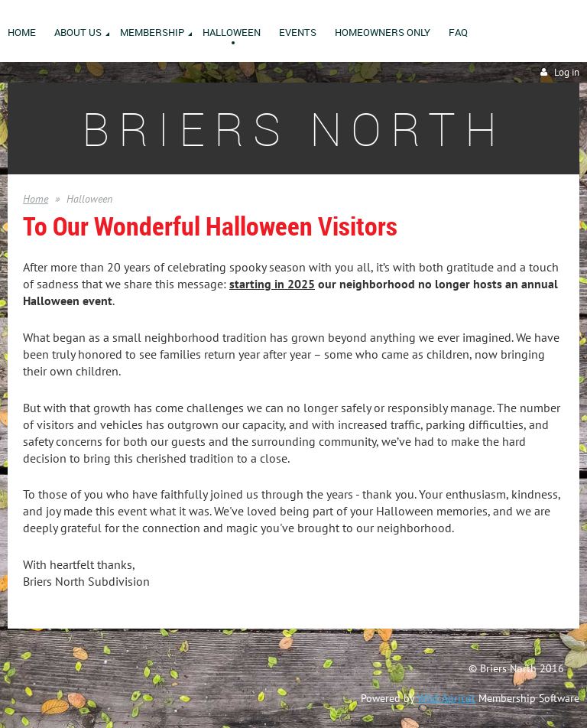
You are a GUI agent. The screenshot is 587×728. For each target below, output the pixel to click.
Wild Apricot (446, 698)
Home (36, 199)
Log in (567, 72)
